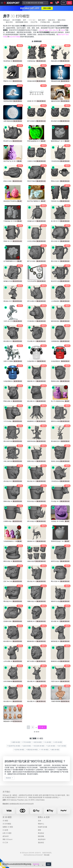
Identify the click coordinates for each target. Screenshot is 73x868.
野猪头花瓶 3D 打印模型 (11, 401)
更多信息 (36, 864)
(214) (51, 20)
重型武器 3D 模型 (32, 750)
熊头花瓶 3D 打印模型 (10, 701)
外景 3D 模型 (57, 742)
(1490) (21, 22)
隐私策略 (41, 836)
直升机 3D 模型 (19, 750)
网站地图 (47, 855)
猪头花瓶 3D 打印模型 (10, 341)
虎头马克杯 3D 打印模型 (58, 241)
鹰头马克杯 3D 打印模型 (58, 581)
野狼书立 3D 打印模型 (10, 81)
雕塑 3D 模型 (16, 742)
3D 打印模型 (7, 824)
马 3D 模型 (47, 742)
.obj (40, 30)
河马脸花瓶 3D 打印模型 (34, 321)
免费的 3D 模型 (8, 827)
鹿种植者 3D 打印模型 (34, 541)
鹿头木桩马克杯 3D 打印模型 (12, 441)
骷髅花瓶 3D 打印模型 (34, 621)
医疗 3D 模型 (61, 746)
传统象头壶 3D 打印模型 (34, 221)
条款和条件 (42, 839)
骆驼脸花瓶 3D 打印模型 (58, 641)
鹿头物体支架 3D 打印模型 (59, 441)
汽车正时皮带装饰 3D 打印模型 (36, 281)
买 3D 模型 (7, 817)
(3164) (61, 20)
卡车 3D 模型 (44, 750)
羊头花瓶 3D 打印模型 (34, 341)
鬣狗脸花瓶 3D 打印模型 (34, 641)
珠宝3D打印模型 (15, 37)
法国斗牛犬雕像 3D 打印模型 (12, 361)
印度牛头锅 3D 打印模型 (58, 681)
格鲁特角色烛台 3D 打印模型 (36, 441)
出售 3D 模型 (7, 833)
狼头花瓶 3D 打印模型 (34, 701)
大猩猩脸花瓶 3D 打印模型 (59, 341)
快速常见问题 (42, 827)
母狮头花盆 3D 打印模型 (34, 601)
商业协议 (41, 833)
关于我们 (6, 792)
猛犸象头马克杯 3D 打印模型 (12, 281)
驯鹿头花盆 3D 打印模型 (34, 461)
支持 (39, 821)
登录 (64, 3)
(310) (9, 22)
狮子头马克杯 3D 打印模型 (35, 261)
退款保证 (41, 843)
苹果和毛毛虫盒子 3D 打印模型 (60, 541)
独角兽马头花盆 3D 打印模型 (59, 601)
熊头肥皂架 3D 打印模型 (11, 61)
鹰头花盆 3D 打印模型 (10, 601)
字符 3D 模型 (26, 742)
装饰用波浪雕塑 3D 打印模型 (12, 101)
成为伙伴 (6, 836)
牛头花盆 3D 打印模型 (58, 501)
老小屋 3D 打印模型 (57, 221)
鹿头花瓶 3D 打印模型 (34, 681)
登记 (69, 3)
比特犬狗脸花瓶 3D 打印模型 (12, 681)
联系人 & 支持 (44, 817)
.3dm (50, 30)
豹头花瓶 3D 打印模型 (10, 641)
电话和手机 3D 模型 (14, 746)
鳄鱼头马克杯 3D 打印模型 (11, 181)
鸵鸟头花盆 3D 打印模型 (34, 501)
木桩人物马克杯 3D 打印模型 (12, 461)
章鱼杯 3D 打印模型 (9, 241)
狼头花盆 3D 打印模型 (34, 481)
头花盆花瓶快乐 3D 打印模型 (59, 361)
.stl (43, 30)
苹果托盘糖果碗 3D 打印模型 (36, 141)
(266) (56, 22)
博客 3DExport (8, 839)
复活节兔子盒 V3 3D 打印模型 (12, 161)
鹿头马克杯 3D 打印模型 (58, 261)
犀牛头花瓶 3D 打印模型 (34, 301)
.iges (46, 30)
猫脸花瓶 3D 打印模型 (34, 381)
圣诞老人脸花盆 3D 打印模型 (59, 461)
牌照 (39, 830)
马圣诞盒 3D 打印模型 (58, 521)
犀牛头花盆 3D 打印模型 (34, 521)
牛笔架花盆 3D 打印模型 (11, 221)
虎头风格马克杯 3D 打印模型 (59, 121)
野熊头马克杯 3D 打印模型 (59, 181)
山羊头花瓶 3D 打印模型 (11, 661)
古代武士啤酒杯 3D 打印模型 (36, 241)
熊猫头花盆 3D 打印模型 (11, 501)
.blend (63, 30)
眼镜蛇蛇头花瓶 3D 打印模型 (59, 661)
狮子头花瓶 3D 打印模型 (34, 661)
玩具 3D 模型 (51, 746)
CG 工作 (5, 843)
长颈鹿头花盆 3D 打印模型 (11, 521)
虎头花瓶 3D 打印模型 (58, 621)
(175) (34, 22)
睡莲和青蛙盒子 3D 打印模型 (59, 141)
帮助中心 (41, 824)
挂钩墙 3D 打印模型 (33, 101)
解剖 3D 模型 (55, 750)
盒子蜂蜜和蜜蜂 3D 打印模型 (12, 261)
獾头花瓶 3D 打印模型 (34, 401)
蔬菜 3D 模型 (26, 746)
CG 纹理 (5, 830)
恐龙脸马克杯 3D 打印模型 (11, 621)
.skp (54, 30)
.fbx (57, 30)
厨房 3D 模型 (37, 742)
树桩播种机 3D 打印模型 (34, 421)
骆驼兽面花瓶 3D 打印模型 (59, 321)
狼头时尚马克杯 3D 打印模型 (59, 281)
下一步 (42, 727)
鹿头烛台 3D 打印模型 (10, 301)
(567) (42, 20)
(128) (45, 22)
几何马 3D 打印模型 (9, 321)
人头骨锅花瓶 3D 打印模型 (59, 301)
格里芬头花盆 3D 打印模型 (59, 561)
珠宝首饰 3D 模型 (38, 746)
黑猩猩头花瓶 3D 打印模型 (59, 381)
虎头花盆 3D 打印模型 (10, 481)
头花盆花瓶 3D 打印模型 (34, 361)
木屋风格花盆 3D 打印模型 (35, 61)
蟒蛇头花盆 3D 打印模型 (11, 561)
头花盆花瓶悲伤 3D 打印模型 (12, 381)
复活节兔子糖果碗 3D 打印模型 (36, 201)
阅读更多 (9, 778)
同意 (48, 864)
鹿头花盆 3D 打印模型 (34, 581)
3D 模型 (5, 821)
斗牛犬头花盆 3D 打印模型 (11, 421)
